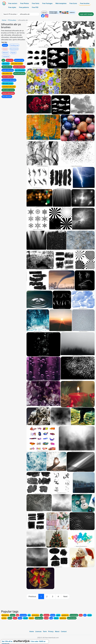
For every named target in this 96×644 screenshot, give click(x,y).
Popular (13, 53)
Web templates (61, 3)
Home (4, 20)
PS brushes (12, 20)
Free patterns (24, 7)
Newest (5, 49)
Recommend (14, 49)
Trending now (14, 45)
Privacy (51, 631)
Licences (38, 631)
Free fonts (36, 3)
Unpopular (6, 56)
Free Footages (47, 3)
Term (45, 631)
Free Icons (73, 3)
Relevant (5, 53)
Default (5, 45)
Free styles (12, 7)
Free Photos (24, 3)
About (57, 631)
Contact (64, 631)
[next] (65, 596)
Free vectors (13, 3)
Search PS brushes (10, 14)
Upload (44, 12)
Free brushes (85, 3)
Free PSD (35, 7)
